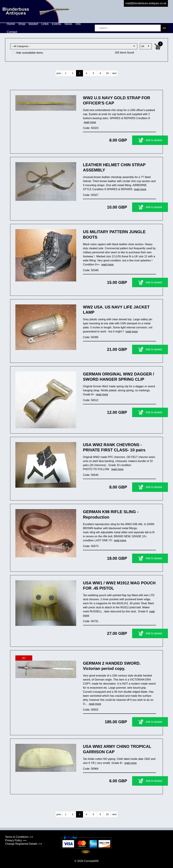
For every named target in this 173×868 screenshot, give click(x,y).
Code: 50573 (91, 546)
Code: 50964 (91, 769)
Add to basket (135, 140)
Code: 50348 (91, 270)
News (68, 24)
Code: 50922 (91, 710)
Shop (22, 24)
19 (107, 73)
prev (59, 73)
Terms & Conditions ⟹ (19, 837)
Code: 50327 (91, 195)
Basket (33, 24)
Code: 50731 (91, 621)
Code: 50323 (91, 128)
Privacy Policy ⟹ (16, 840)
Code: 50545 (91, 475)
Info (78, 24)
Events (57, 24)
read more (90, 122)
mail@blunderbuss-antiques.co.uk (146, 3)
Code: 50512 (91, 400)
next (114, 73)
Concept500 (91, 861)
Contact (12, 32)
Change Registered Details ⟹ (24, 844)
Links (45, 24)
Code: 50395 (91, 337)
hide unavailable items (28, 53)
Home (11, 24)
